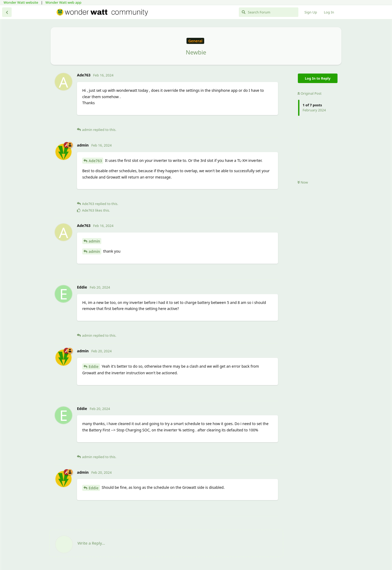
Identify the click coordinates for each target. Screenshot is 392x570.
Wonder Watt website (21, 2)
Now (303, 182)
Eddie (94, 366)
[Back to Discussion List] (7, 12)
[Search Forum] (269, 12)
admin (94, 241)
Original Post (309, 93)
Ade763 (95, 161)
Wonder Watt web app (63, 2)
